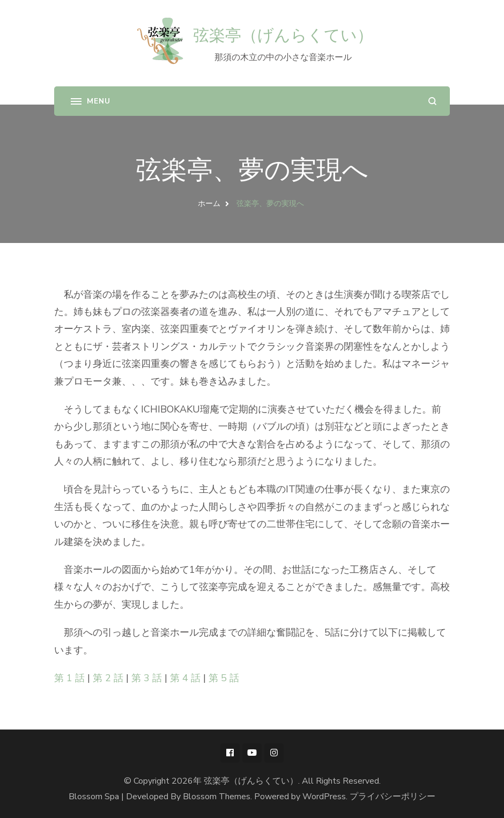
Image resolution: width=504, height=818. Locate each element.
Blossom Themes (217, 797)
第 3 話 (147, 678)
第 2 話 (108, 678)
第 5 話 (224, 678)
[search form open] (432, 101)
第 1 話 (69, 678)
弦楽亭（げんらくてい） (283, 35)
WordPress (324, 797)
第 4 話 (185, 678)
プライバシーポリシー (392, 797)
